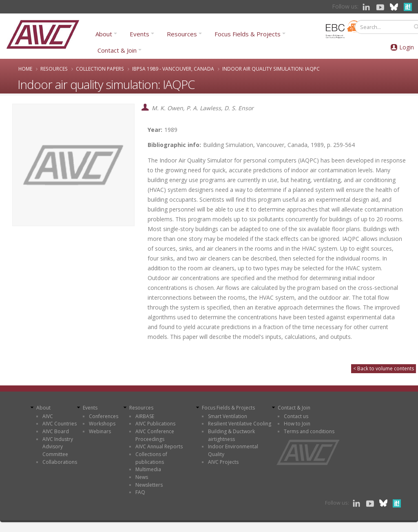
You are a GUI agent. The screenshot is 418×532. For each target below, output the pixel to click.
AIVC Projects (223, 462)
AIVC (48, 416)
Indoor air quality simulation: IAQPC (271, 69)
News (142, 477)
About (104, 34)
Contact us (296, 416)
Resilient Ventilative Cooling (240, 424)
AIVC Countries (60, 424)
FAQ (140, 492)
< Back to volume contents (384, 368)
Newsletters (149, 485)
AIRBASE (145, 416)
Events (139, 34)
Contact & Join (117, 50)
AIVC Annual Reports (159, 446)
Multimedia (148, 469)
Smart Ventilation (228, 416)
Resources (182, 34)
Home (25, 69)
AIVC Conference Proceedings (155, 435)
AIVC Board (56, 431)
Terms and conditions (309, 431)
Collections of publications (151, 458)
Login (407, 47)
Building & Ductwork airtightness (231, 435)
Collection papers (100, 69)
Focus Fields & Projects (248, 34)
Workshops (102, 424)
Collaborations (60, 462)
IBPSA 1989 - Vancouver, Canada (173, 69)
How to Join (297, 424)
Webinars (100, 431)
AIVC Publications (155, 424)
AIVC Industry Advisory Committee (58, 447)
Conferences (104, 416)
